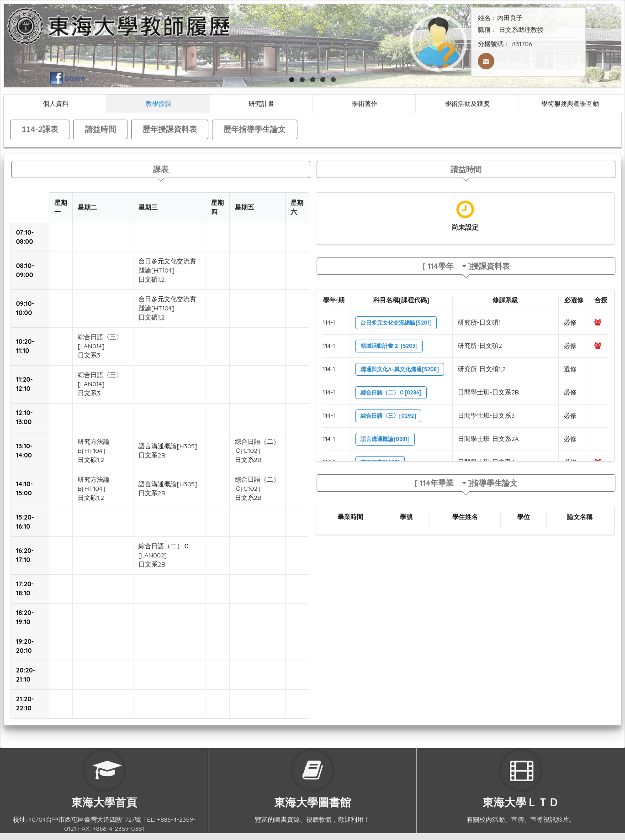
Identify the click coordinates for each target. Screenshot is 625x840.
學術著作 (365, 103)
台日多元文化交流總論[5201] (396, 323)
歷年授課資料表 (170, 129)
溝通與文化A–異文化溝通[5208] (400, 369)
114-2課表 (40, 129)
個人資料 (56, 103)
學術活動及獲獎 (467, 103)
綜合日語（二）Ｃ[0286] (391, 392)
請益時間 (101, 129)
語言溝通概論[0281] (385, 439)
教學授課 (159, 103)
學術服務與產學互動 (570, 103)
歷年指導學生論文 (254, 129)
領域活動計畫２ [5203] (389, 346)
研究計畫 (261, 103)
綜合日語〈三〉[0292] (388, 416)
